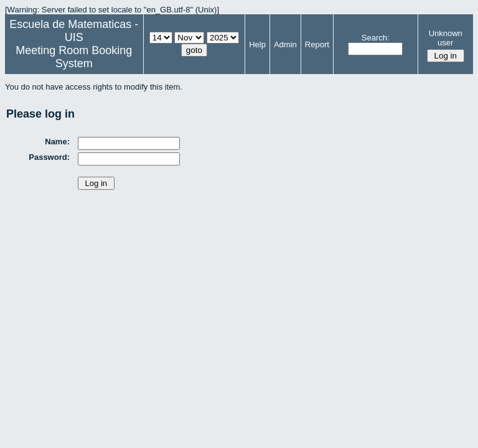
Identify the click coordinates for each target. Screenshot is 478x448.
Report (317, 44)
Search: (376, 38)
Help (257, 44)
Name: (57, 142)
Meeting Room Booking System (74, 57)
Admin (285, 44)
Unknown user (446, 38)
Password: (49, 157)
